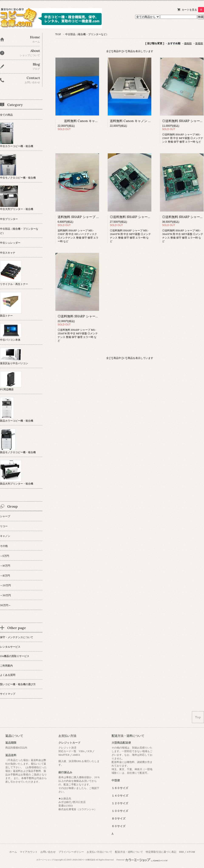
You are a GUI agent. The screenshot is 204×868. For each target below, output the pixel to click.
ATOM (191, 852)
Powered (142, 860)
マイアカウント (29, 852)
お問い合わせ (48, 852)
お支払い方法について (99, 852)
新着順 (199, 43)
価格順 (188, 43)
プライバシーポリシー (71, 852)
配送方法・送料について (129, 852)
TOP (58, 34)
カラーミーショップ (45, 860)
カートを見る (193, 10)
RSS (181, 852)
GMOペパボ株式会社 (86, 860)
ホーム (13, 852)
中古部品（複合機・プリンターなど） (87, 34)
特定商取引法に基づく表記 (161, 852)
